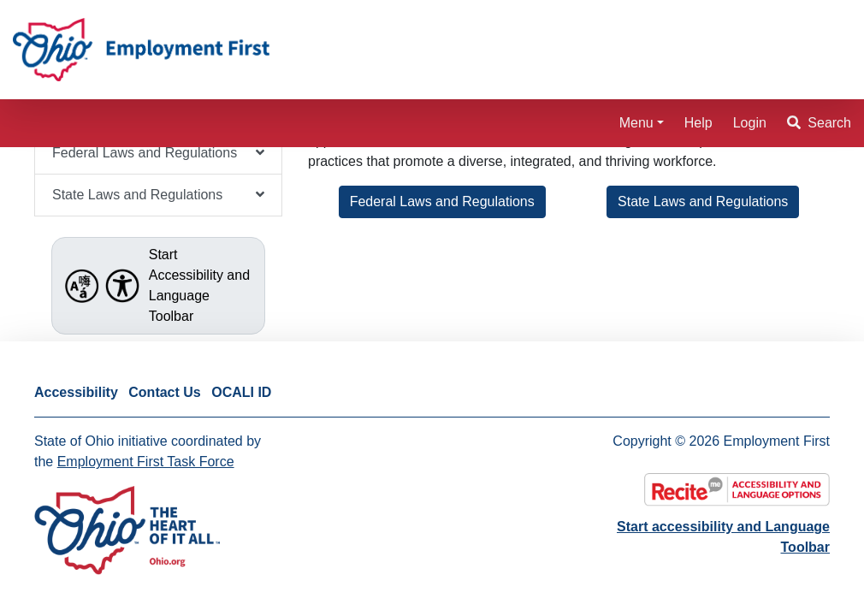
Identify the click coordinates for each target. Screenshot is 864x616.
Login (750, 123)
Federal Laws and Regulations (442, 201)
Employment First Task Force (146, 462)
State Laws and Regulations (703, 201)
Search (819, 123)
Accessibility (76, 392)
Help (698, 123)
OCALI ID (241, 392)
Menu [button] (636, 123)
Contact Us (164, 392)
